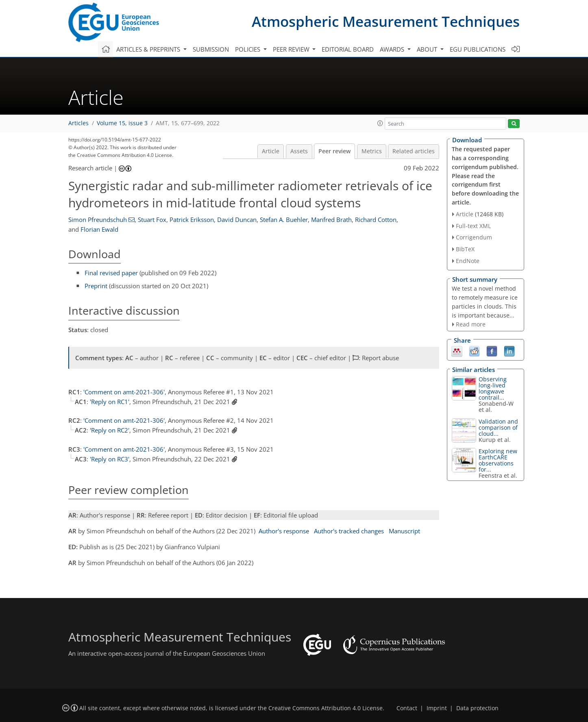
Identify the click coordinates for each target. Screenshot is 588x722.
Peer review (334, 151)
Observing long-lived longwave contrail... (493, 388)
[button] (380, 123)
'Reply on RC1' (110, 402)
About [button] (428, 49)
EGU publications (478, 49)
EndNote (468, 261)
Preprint (96, 286)
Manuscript (404, 531)
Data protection (477, 708)
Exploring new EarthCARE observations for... (498, 460)
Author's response (284, 531)
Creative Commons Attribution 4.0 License (326, 708)
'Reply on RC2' (110, 430)
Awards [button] (393, 49)
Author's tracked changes (349, 531)
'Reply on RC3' (110, 459)
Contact (407, 708)
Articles (78, 123)
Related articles (414, 151)
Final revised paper (111, 273)
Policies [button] (248, 49)
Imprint (437, 708)
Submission (211, 49)
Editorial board (348, 49)
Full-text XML (473, 226)
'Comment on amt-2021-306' (124, 392)
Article (271, 151)
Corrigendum (474, 237)
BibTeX (465, 249)
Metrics (372, 151)
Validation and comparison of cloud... (498, 427)
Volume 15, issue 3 (122, 123)
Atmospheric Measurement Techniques (386, 21)
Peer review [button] (292, 49)
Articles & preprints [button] (149, 49)
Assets (299, 151)
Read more (471, 324)
